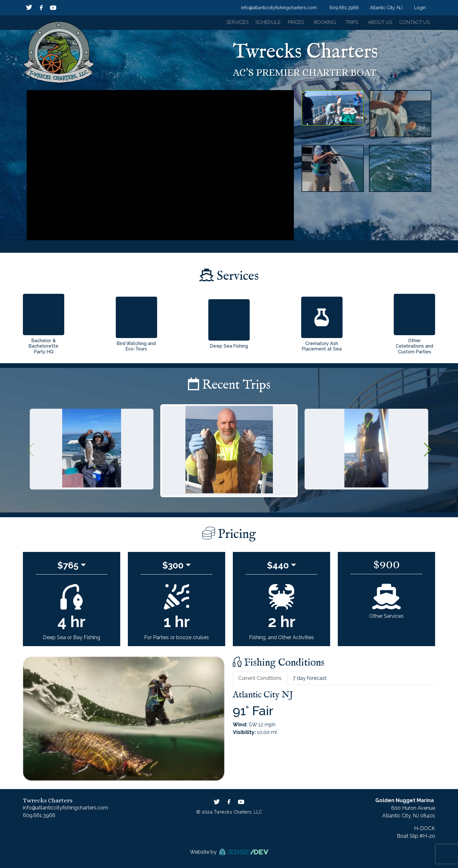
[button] (227, 24)
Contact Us (414, 24)
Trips (348, 24)
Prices (290, 24)
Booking (320, 24)
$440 (278, 568)
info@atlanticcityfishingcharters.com (279, 7)
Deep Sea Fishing (229, 348)
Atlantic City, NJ (386, 7)
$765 (68, 568)
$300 (173, 568)
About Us (377, 24)
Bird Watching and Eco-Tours (136, 349)
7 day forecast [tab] (310, 681)
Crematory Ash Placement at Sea (322, 349)
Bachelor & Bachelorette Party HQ (44, 349)
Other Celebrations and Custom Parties (414, 349)
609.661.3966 (344, 7)
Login (420, 7)
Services (228, 24)
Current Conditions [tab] (260, 681)
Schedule (260, 24)
